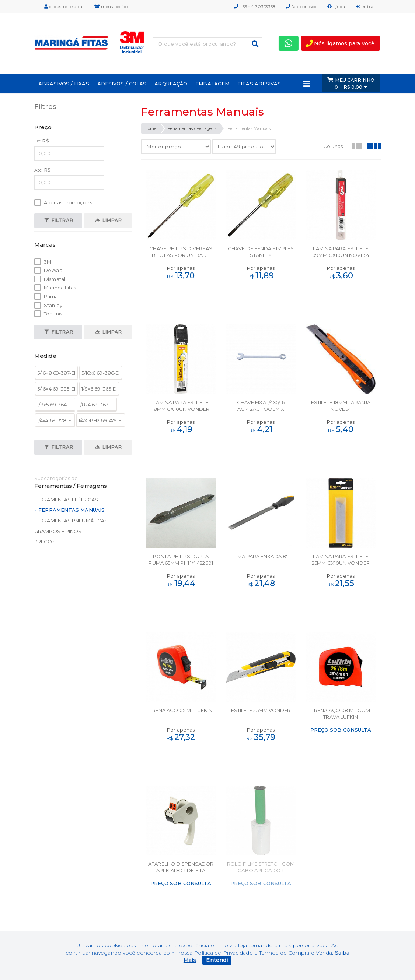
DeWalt (48, 270)
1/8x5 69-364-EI (55, 405)
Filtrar (59, 220)
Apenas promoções (63, 203)
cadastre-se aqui (64, 7)
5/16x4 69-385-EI (56, 389)
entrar (366, 7)
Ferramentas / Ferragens (192, 128)
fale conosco (301, 7)
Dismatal (50, 279)
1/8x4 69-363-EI (97, 405)
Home (150, 128)
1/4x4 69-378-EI (55, 420)
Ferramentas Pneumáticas (71, 521)
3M (43, 262)
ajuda (336, 7)
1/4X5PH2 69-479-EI (101, 420)
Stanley (48, 305)
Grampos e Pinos (58, 531)
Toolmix (48, 314)
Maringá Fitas (55, 288)
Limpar (109, 220)
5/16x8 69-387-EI (56, 373)
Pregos (45, 542)
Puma (46, 297)
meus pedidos (112, 7)
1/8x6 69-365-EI (99, 389)
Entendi (217, 960)
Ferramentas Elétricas (66, 500)
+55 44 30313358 (254, 7)
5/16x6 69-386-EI (101, 373)
